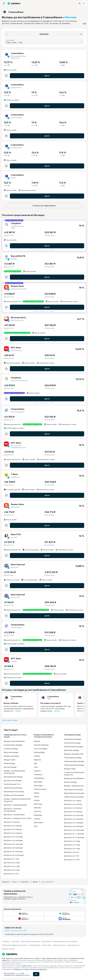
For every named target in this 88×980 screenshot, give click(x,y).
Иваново (37, 808)
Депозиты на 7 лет (72, 856)
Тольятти (37, 811)
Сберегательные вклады (74, 797)
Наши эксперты (59, 945)
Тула (36, 826)
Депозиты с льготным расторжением (12, 810)
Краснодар (38, 786)
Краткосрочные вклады (13, 777)
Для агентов (47, 941)
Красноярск (39, 822)
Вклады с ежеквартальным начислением (14, 772)
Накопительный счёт (12, 784)
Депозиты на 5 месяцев (13, 837)
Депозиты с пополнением (14, 815)
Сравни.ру (5, 882)
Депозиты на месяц (12, 822)
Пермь (37, 797)
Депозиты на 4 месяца (13, 833)
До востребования (48, 882)
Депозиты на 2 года (12, 863)
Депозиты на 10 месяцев (14, 855)
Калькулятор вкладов (73, 739)
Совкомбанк (16, 696)
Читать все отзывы (10, 720)
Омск (36, 767)
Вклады (35, 882)
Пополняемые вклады (73, 758)
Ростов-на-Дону (40, 789)
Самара (37, 756)
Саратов (37, 771)
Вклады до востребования (14, 741)
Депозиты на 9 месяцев (13, 851)
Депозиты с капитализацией (15, 805)
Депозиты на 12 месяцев (74, 837)
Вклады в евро (10, 760)
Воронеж (37, 760)
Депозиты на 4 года (12, 870)
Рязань (37, 793)
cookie (17, 973)
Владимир (38, 815)
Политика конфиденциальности (15, 945)
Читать (18, 711)
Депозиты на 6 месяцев (13, 840)
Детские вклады (10, 767)
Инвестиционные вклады (74, 765)
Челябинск (38, 774)
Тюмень (37, 819)
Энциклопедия (35, 945)
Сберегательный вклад (13, 788)
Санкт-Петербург (41, 749)
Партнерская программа (30, 941)
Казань (37, 800)
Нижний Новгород (41, 745)
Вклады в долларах (11, 756)
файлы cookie (27, 966)
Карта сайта (47, 945)
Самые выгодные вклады (74, 761)
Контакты (15, 941)
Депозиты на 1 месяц (73, 801)
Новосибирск (39, 778)
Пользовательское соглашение (65, 941)
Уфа (35, 763)
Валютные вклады (11, 752)
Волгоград (38, 804)
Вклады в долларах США (74, 754)
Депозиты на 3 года (12, 866)
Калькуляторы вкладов (13, 745)
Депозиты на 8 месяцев (13, 848)
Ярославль (38, 782)
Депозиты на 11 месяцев (74, 834)
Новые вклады (9, 763)
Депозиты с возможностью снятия (18, 818)
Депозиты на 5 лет (11, 874)
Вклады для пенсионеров (14, 795)
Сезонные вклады (11, 749)
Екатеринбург (39, 752)
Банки (15, 882)
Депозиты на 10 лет (72, 860)
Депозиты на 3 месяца (13, 829)
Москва (37, 741)
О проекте (6, 941)
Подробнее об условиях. (22, 969)
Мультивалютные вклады (14, 792)
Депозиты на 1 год (11, 859)
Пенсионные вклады (72, 743)
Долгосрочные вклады (13, 780)
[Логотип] (44, 954)
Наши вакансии (73, 945)
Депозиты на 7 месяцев (13, 844)
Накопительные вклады (74, 747)
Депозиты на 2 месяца (13, 826)
